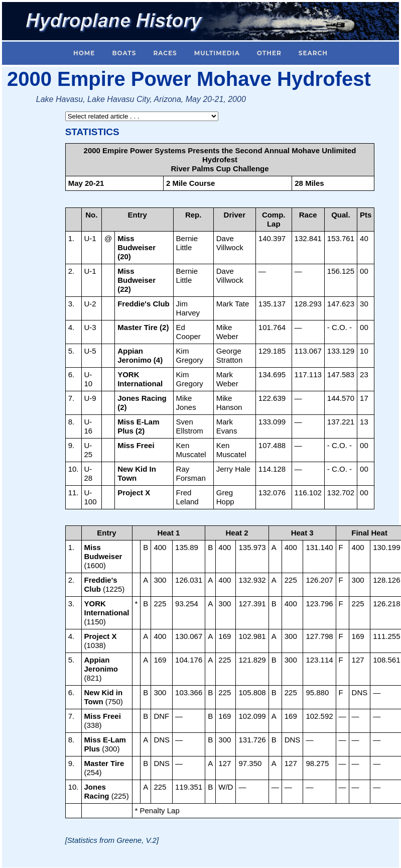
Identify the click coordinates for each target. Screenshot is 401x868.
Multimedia (217, 53)
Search (313, 53)
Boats (124, 53)
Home (84, 53)
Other (269, 53)
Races (165, 53)
